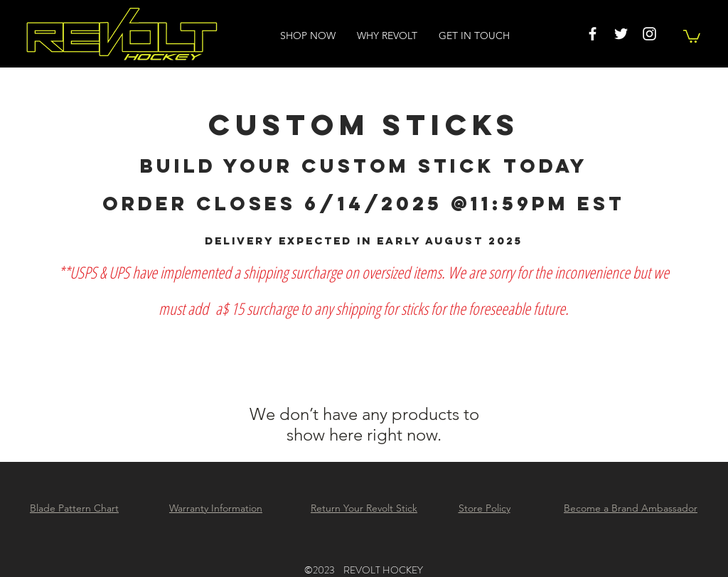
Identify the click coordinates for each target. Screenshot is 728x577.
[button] (692, 36)
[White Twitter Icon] (621, 34)
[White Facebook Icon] (593, 34)
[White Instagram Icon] (649, 34)
